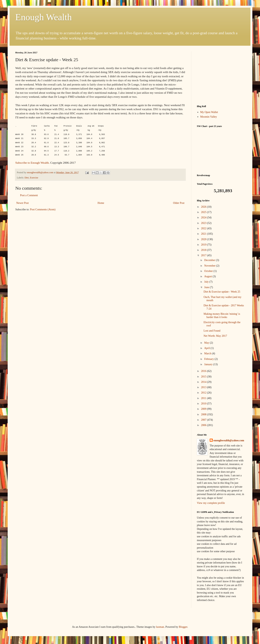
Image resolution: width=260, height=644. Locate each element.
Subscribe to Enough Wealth (32, 163)
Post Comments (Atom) (43, 209)
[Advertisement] (221, 75)
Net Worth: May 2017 (215, 336)
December (210, 260)
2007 (204, 420)
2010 (204, 404)
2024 (204, 218)
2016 (204, 371)
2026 (204, 207)
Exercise (34, 178)
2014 (204, 382)
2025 (204, 212)
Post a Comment (29, 195)
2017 (204, 255)
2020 (204, 239)
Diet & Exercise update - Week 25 (222, 292)
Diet (27, 178)
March (208, 353)
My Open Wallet (209, 112)
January (209, 364)
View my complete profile (211, 503)
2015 (204, 377)
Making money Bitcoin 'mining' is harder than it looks (222, 315)
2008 (204, 414)
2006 (204, 425)
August (208, 276)
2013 (204, 387)
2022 (204, 228)
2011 (204, 398)
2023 (204, 223)
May (207, 343)
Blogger (183, 627)
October (209, 271)
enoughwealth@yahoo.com (229, 440)
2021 (204, 234)
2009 (204, 409)
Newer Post (22, 203)
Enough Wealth (44, 17)
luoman (160, 627)
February (209, 359)
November (210, 266)
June (207, 287)
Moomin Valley (209, 117)
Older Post (179, 203)
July (207, 282)
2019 (204, 245)
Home (101, 203)
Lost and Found (212, 331)
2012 (204, 393)
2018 (204, 250)
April (207, 348)
